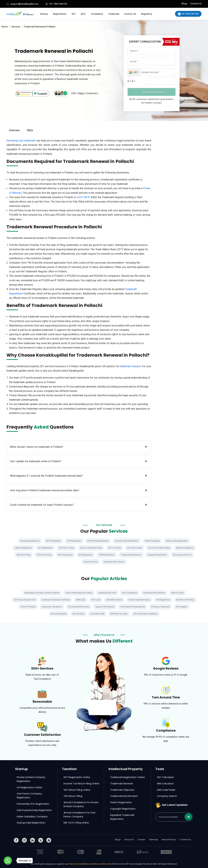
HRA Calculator (165, 783)
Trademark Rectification (124, 795)
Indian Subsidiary (153, 541)
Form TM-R (83, 197)
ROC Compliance (130, 592)
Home (5, 27)
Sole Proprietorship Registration (34, 809)
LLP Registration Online (29, 787)
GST (74, 14)
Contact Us (196, 4)
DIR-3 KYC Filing (22, 555)
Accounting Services (184, 555)
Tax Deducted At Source (99, 606)
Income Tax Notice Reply (160, 548)
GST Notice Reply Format (36, 599)
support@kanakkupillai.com (24, 4)
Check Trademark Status (152, 599)
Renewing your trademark (21, 141)
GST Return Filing (66, 548)
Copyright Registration (159, 555)
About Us (129, 839)
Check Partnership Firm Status (79, 592)
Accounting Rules (67, 613)
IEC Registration (85, 555)
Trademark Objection (122, 789)
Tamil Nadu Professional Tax (154, 606)
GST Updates (47, 613)
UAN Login (93, 599)
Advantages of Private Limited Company (41, 592)
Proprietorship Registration (127, 541)
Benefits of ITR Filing (25, 606)
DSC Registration (64, 555)
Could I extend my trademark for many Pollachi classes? (78, 505)
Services (16, 27)
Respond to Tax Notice (72, 606)
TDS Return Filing (42, 555)
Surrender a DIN (106, 613)
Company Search (167, 795)
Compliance (97, 14)
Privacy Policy (101, 863)
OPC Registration (53, 541)
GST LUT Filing (115, 548)
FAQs (30, 130)
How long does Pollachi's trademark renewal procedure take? (78, 490)
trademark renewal (130, 366)
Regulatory (147, 14)
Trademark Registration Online (127, 776)
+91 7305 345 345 (188, 14)
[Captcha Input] (161, 81)
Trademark (114, 14)
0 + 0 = (131, 81)
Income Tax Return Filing (91, 548)
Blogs (184, 4)
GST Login (108, 599)
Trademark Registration (132, 555)
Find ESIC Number (127, 599)
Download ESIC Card (107, 592)
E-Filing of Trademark (183, 606)
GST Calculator (166, 776)
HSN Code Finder (166, 789)
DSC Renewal (87, 613)
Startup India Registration (178, 541)
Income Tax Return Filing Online (81, 783)
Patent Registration (121, 802)
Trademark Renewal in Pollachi (39, 27)
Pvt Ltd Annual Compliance (155, 613)
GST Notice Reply (135, 548)
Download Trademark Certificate (67, 599)
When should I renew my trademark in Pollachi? (78, 447)
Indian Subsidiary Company (32, 816)
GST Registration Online (77, 776)
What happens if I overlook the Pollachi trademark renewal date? (78, 476)
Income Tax (130, 14)
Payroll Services (90, 561)
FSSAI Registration (107, 555)
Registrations (60, 14)
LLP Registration (74, 541)
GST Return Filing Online (77, 789)
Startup (44, 14)
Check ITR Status (48, 606)
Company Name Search (114, 561)
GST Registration (45, 548)
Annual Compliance (186, 548)
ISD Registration (176, 599)
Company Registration (29, 541)
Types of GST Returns (126, 606)
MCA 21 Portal (179, 592)
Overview (14, 130)
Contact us (185, 839)
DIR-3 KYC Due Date (128, 613)
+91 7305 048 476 (58, 4)
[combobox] (134, 72)
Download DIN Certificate (155, 592)
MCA (83, 14)
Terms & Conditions (79, 863)
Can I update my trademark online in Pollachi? (78, 461)
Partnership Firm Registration (33, 803)
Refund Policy (169, 839)
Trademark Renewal (121, 783)
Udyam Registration (22, 548)
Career (141, 839)
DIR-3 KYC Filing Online (76, 822)
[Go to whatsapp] (8, 861)
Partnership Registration (98, 541)
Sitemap (153, 839)
